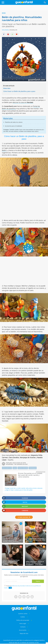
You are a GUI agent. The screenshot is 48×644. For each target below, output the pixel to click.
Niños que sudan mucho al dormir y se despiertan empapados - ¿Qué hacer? (35, 563)
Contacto (23, 627)
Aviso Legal (23, 623)
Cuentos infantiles (23, 468)
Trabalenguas (33, 468)
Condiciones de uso (30, 586)
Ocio (4, 13)
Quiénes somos (23, 614)
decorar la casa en (23, 102)
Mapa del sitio (24, 633)
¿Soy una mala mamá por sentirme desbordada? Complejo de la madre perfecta (11, 562)
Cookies (23, 617)
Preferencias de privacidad (18, 586)
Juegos (15, 468)
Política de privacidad (23, 620)
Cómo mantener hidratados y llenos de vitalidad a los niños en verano (36, 540)
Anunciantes (23, 630)
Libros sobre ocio (7, 468)
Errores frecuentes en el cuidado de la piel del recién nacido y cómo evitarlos (12, 540)
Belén (4, 150)
